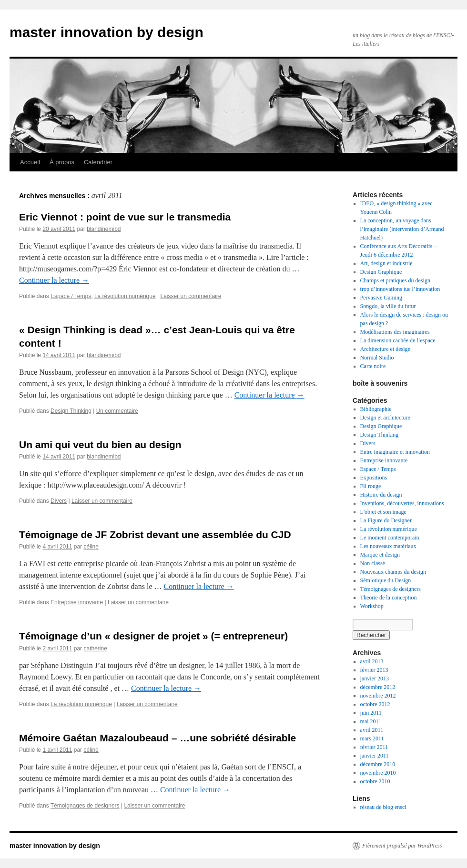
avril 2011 (372, 730)
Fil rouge (371, 486)
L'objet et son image (383, 512)
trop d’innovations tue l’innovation (400, 289)
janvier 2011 (375, 756)
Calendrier (98, 162)
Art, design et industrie (386, 263)
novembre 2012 (378, 696)
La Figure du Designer (386, 520)
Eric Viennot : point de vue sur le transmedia (125, 217)
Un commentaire (117, 411)
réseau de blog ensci (383, 807)
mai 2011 (371, 721)
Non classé (373, 563)
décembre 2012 (378, 687)
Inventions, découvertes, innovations (402, 503)
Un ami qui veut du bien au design (100, 444)
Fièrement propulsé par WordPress (402, 846)
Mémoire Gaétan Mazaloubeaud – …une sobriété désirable (157, 738)
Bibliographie (376, 409)
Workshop (372, 606)
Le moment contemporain (390, 538)
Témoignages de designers (85, 806)
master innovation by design (107, 32)
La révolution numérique (125, 296)
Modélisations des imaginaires (395, 332)
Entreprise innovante (77, 602)
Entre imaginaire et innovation (395, 452)
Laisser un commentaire (191, 296)
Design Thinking (71, 411)
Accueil (30, 162)
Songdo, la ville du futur (388, 306)
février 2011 (374, 747)
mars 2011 (372, 738)
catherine (95, 649)
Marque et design (380, 555)
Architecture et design (386, 349)
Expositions (374, 478)
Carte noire (373, 366)
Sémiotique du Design (386, 580)
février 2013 (374, 670)
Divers (59, 501)
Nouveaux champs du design (393, 572)
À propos (62, 162)
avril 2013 (372, 661)
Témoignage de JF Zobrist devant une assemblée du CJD (155, 534)
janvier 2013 (375, 678)
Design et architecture (385, 418)
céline (91, 547)
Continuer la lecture (54, 280)
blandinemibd (104, 229)
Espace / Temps (71, 296)
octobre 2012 (375, 704)
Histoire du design (381, 495)
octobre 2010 (375, 781)
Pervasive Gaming (381, 298)
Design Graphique (381, 272)
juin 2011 (371, 713)
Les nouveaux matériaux (388, 546)
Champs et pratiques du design (395, 280)
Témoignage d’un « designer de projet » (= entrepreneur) (153, 636)
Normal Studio (377, 358)
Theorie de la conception (389, 598)
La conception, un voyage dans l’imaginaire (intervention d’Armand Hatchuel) (402, 229)
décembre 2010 (378, 764)
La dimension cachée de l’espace (398, 340)
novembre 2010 (378, 773)
